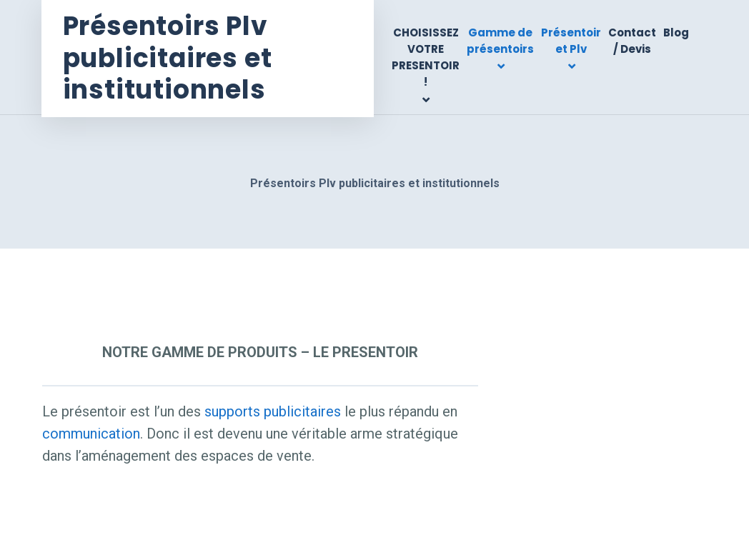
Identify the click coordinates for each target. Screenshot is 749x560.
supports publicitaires (273, 411)
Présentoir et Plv (571, 41)
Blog (676, 32)
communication (91, 434)
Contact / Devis (632, 41)
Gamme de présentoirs (500, 41)
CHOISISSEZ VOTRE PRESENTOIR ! (426, 57)
